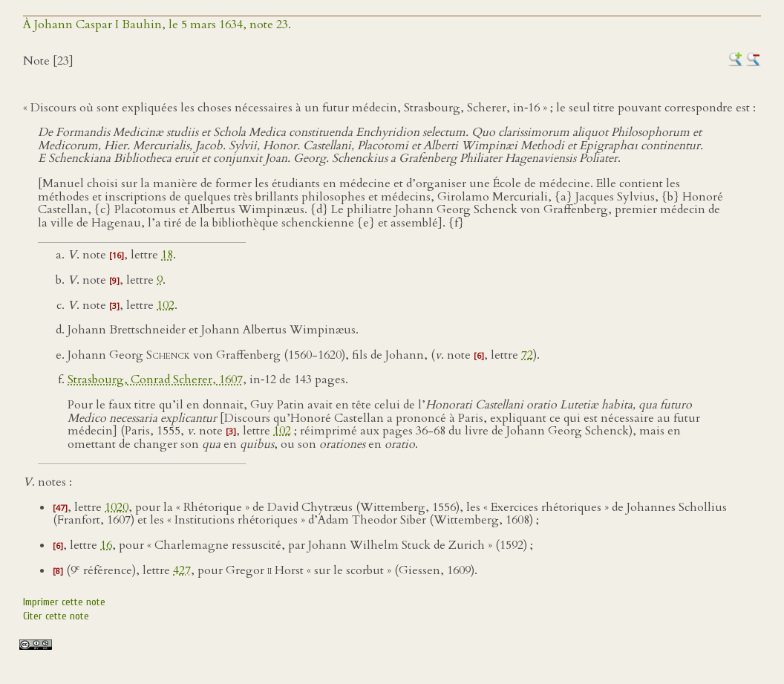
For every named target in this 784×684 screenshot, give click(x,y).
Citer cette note (56, 616)
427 (182, 570)
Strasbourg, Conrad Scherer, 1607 (155, 380)
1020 (117, 507)
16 (106, 545)
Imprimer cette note (64, 602)
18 (167, 255)
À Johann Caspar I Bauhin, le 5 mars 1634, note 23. (157, 25)
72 (527, 355)
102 (166, 305)
